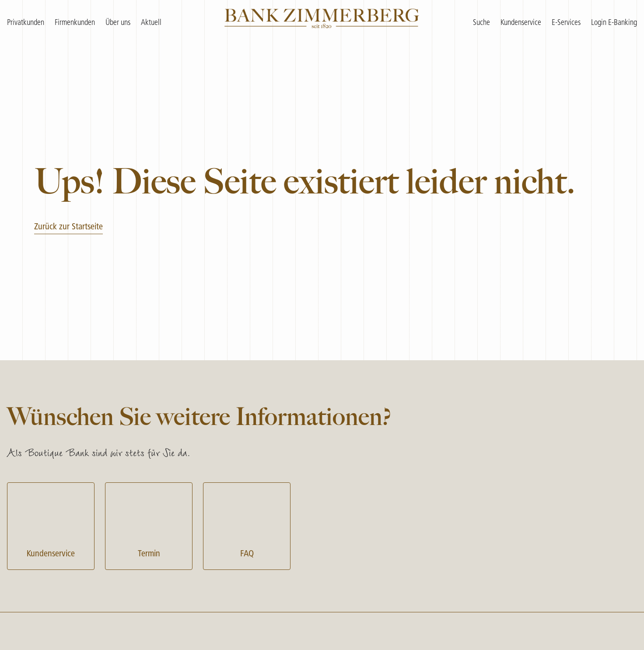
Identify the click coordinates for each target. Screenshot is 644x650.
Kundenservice (51, 525)
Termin (149, 525)
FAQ (247, 525)
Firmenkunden (75, 23)
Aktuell (151, 23)
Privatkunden (26, 23)
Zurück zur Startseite (68, 227)
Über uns (118, 23)
